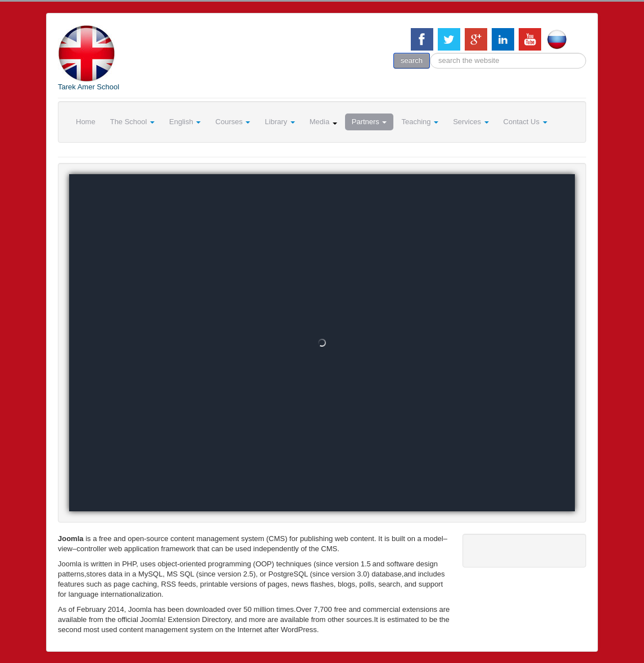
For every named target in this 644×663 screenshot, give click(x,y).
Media (323, 122)
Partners (369, 122)
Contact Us (525, 122)
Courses (233, 122)
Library (280, 122)
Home (86, 122)
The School (132, 122)
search (412, 60)
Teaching (420, 122)
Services (471, 122)
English (185, 122)
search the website (430, 53)
